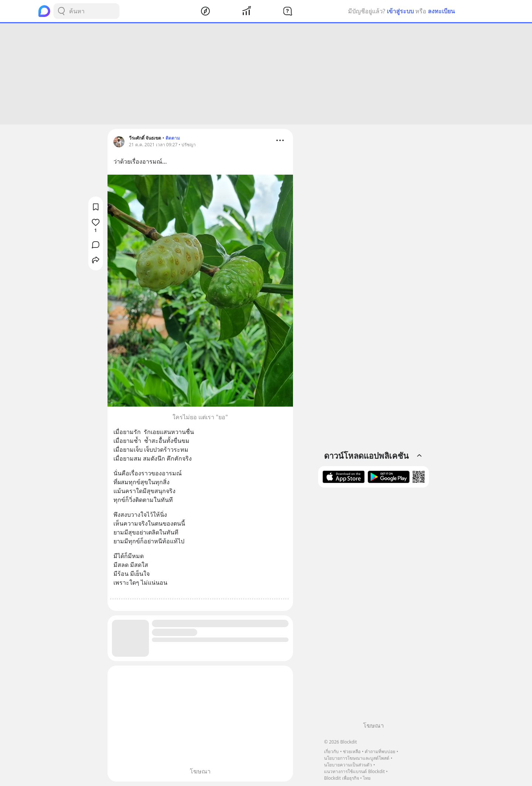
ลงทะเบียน (441, 11)
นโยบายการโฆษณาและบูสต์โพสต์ (357, 758)
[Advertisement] (266, 74)
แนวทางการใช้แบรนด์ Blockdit (354, 771)
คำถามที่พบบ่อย (380, 751)
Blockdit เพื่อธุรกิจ (341, 778)
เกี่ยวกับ (331, 751)
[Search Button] (61, 11)
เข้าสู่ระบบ (400, 11)
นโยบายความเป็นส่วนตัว (348, 765)
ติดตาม (173, 138)
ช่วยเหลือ (352, 751)
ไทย (367, 778)
